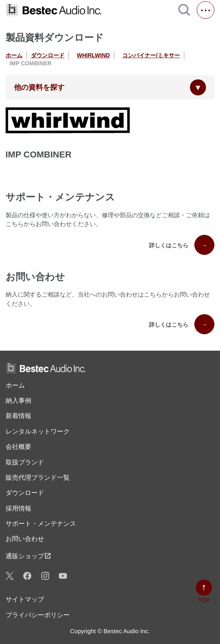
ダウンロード (48, 55)
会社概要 (18, 447)
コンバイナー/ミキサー (151, 55)
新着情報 (18, 416)
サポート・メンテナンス (41, 524)
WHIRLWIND (93, 55)
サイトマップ (25, 599)
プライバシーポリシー (38, 615)
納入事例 (18, 401)
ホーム (14, 55)
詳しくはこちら (182, 245)
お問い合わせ (25, 539)
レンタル (38, 432)
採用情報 (18, 508)
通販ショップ (28, 556)
